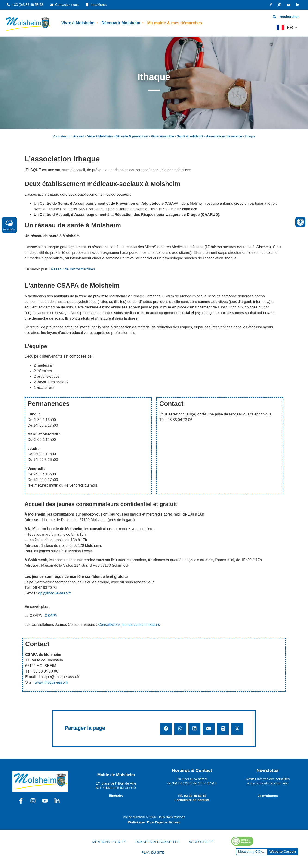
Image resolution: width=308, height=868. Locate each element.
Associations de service (224, 136)
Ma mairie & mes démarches (175, 23)
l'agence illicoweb (168, 822)
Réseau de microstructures (73, 269)
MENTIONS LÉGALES (109, 842)
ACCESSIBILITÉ (201, 842)
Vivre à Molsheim (78, 23)
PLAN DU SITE (153, 852)
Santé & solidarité (190, 136)
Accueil (79, 136)
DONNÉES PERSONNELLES (157, 842)
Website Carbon (283, 851)
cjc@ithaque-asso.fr (55, 593)
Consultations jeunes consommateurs (129, 624)
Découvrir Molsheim (121, 23)
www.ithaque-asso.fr (51, 682)
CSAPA (51, 616)
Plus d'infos (9, 225)
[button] (166, 729)
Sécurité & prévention (132, 136)
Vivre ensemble (163, 136)
